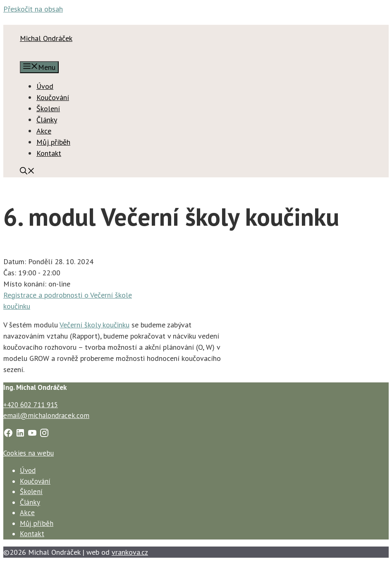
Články (47, 120)
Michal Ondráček (46, 38)
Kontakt (49, 153)
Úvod (45, 86)
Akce (44, 131)
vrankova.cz (130, 552)
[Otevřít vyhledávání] (27, 172)
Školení (48, 109)
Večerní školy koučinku (94, 325)
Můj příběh (53, 142)
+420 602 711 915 (31, 405)
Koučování (53, 97)
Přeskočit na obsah (33, 9)
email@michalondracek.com (46, 415)
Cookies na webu (29, 453)
